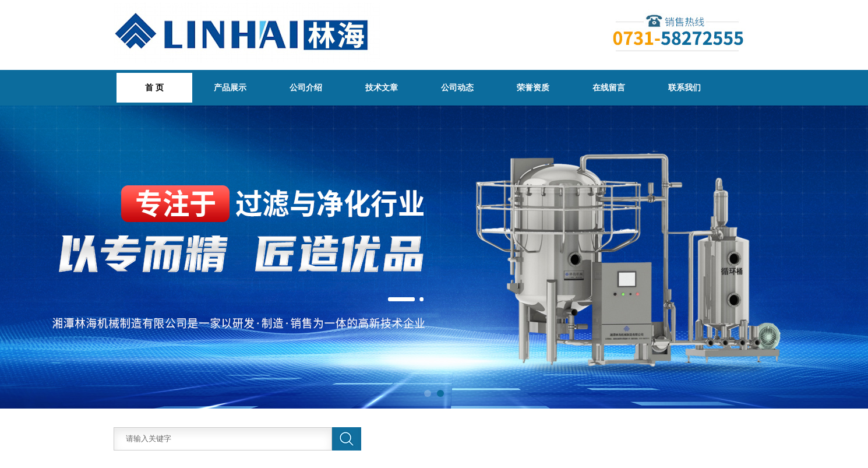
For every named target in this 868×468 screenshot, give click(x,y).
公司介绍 (306, 87)
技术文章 (382, 87)
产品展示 (230, 87)
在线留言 (609, 87)
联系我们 (684, 87)
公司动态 (457, 87)
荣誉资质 (533, 87)
